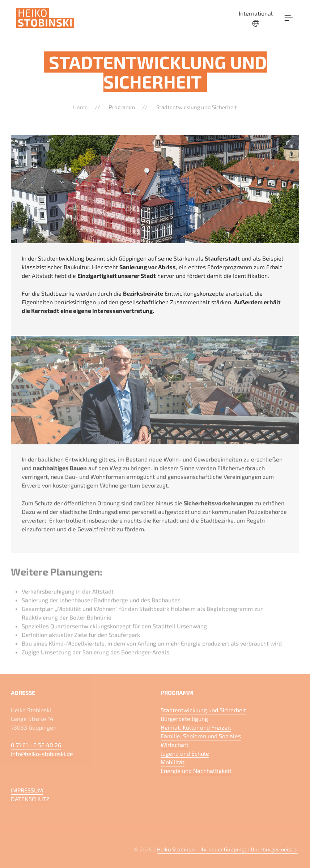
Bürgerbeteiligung (184, 719)
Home (80, 107)
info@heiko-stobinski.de (42, 754)
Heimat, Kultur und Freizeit (196, 727)
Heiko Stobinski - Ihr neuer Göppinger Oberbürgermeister (228, 849)
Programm (122, 107)
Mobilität (173, 762)
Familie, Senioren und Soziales (201, 736)
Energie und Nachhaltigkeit (196, 771)
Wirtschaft (175, 745)
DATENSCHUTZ (30, 799)
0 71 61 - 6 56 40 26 (36, 745)
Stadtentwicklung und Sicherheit (197, 107)
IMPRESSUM (27, 790)
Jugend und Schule (185, 753)
